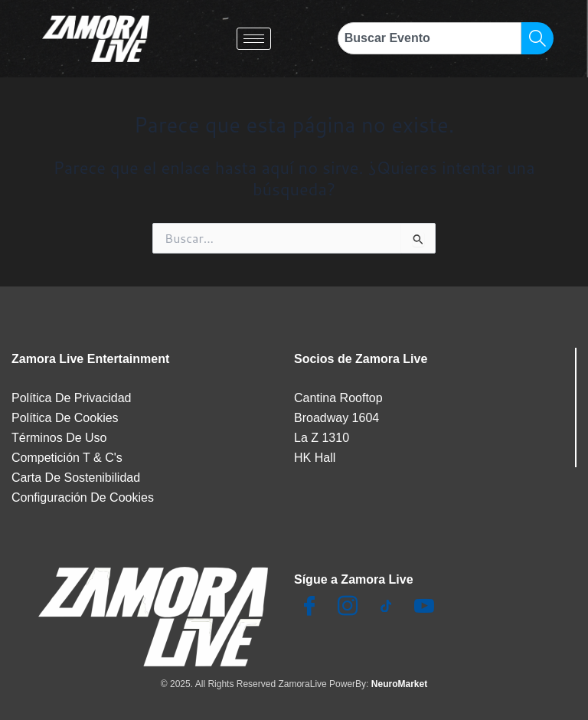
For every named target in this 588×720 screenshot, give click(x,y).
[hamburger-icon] (254, 39)
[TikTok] (386, 607)
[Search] (537, 38)
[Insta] (348, 607)
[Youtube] (424, 607)
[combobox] (430, 38)
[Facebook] (309, 607)
